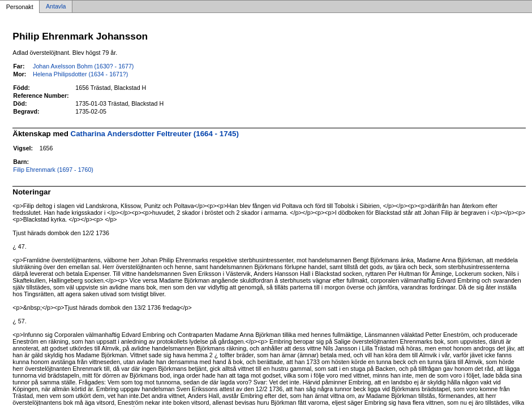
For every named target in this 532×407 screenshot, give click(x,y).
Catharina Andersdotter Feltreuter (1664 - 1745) (155, 134)
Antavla (56, 7)
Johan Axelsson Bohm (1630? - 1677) (83, 66)
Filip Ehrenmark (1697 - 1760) (53, 170)
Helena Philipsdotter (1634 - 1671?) (80, 74)
